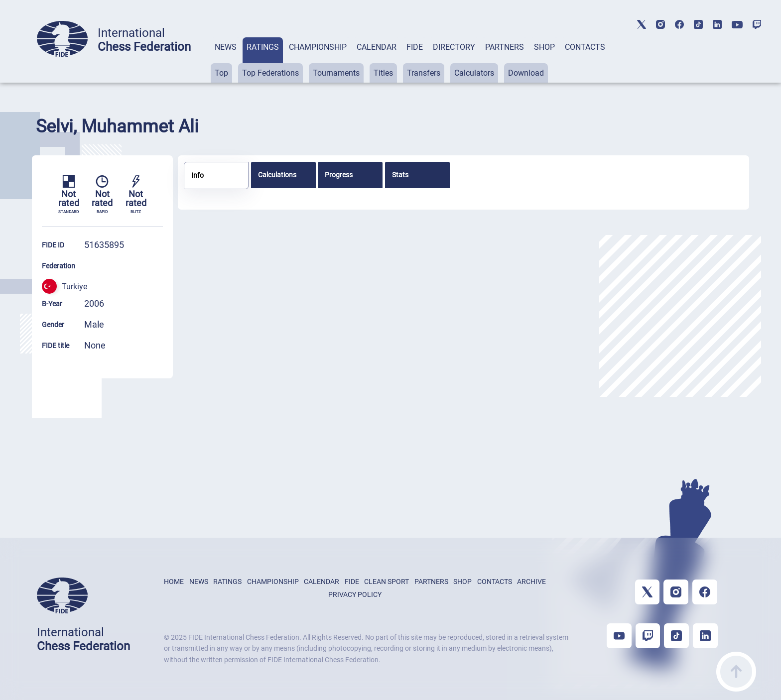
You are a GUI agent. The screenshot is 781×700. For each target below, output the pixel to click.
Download (526, 73)
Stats (400, 175)
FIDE (415, 47)
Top (221, 73)
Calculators (474, 73)
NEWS (226, 47)
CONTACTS (585, 47)
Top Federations (270, 73)
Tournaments (336, 73)
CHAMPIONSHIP (318, 47)
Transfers (424, 73)
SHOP (544, 47)
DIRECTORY (454, 47)
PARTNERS (505, 47)
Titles (383, 73)
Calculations (277, 175)
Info (197, 175)
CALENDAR (377, 47)
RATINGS (263, 47)
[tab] (226, 60)
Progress (339, 175)
